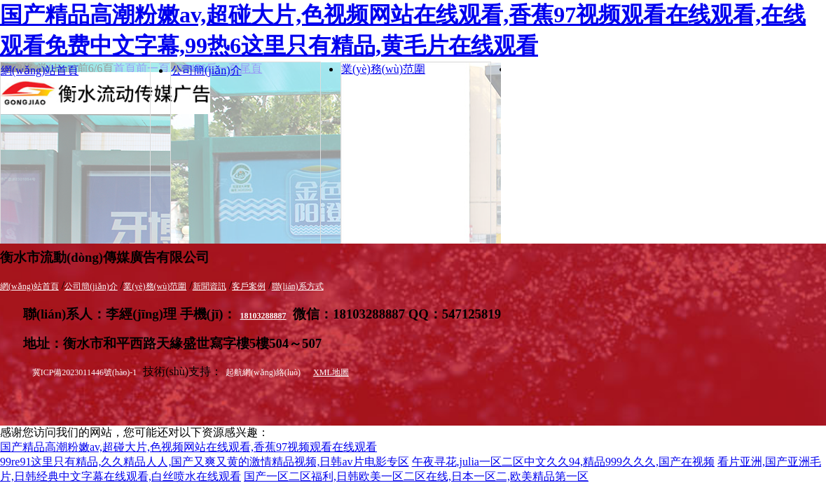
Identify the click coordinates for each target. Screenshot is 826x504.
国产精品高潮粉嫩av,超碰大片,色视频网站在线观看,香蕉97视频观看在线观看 (188, 447)
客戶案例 (249, 286)
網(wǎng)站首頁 (40, 70)
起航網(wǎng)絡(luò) (263, 372)
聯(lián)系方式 (298, 286)
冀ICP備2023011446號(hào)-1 (85, 372)
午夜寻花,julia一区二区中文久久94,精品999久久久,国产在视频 (563, 462)
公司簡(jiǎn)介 (206, 70)
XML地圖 (331, 372)
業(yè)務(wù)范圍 (383, 69)
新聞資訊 (209, 286)
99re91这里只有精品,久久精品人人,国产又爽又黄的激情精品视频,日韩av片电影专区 (205, 462)
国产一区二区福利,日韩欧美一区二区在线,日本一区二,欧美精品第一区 (416, 476)
